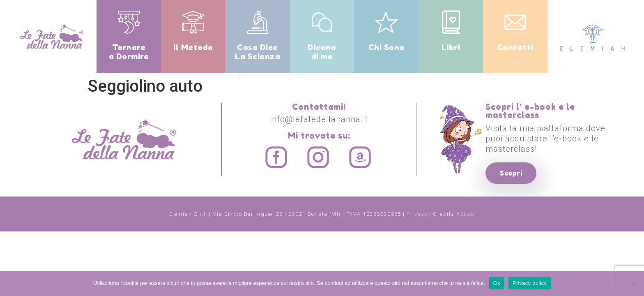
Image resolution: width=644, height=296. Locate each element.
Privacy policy (530, 283)
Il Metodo (193, 47)
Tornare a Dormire (129, 52)
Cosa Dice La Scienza (258, 52)
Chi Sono (386, 47)
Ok (497, 283)
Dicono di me (322, 52)
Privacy (417, 214)
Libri (451, 47)
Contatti (515, 47)
